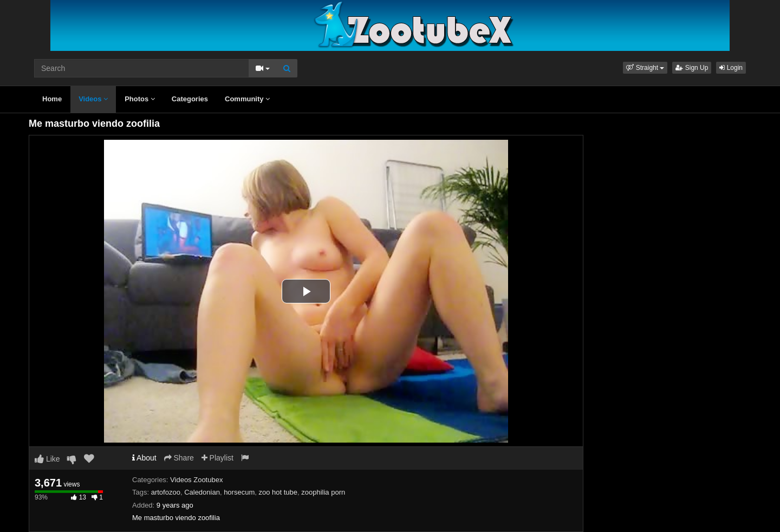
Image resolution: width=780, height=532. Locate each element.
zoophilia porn (323, 492)
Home (52, 99)
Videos (93, 99)
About (144, 458)
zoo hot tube (278, 492)
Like (47, 459)
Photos (140, 99)
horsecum (239, 492)
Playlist (217, 458)
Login (731, 68)
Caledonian (202, 492)
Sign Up (692, 68)
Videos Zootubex (196, 480)
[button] (645, 68)
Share (179, 458)
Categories (190, 99)
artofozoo (166, 492)
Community (247, 99)
